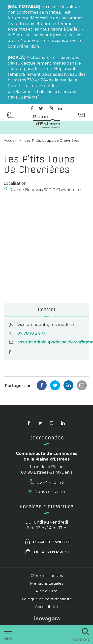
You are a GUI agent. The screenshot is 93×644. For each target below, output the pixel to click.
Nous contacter (47, 492)
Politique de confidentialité (47, 599)
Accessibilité (46, 607)
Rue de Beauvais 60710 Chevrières (43, 190)
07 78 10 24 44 (32, 333)
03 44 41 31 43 (47, 482)
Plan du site (47, 591)
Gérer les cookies (47, 576)
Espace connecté (47, 542)
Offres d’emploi (47, 552)
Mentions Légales (47, 583)
